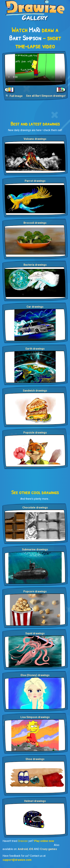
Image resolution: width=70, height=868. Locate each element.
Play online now (44, 841)
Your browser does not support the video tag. (35, 69)
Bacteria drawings (35, 265)
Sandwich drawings (35, 391)
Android (23, 849)
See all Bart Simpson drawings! (46, 96)
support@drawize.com (17, 860)
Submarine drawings (35, 549)
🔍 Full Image (14, 96)
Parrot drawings (35, 181)
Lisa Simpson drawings (35, 717)
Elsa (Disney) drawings (35, 675)
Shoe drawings (35, 759)
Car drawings (35, 307)
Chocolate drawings (35, 508)
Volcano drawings (35, 139)
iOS (31, 849)
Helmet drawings (35, 801)
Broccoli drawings (35, 223)
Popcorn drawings (35, 591)
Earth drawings (35, 349)
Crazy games (49, 849)
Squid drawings (35, 633)
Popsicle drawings (35, 433)
